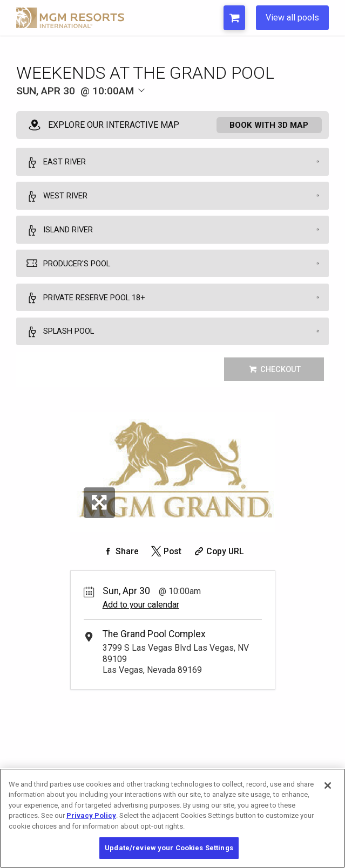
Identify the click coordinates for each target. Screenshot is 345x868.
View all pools (292, 18)
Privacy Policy (91, 815)
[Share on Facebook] (119, 565)
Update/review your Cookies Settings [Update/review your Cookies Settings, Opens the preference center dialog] (169, 848)
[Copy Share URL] (218, 565)
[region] (172, 818)
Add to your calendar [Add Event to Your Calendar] (141, 619)
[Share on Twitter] (165, 565)
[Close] (328, 786)
